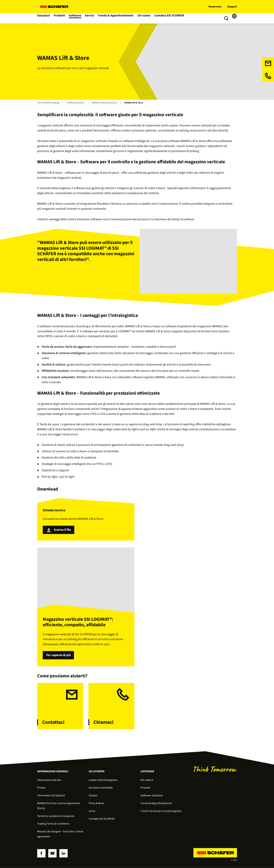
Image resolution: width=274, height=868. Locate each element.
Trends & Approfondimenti (117, 18)
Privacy (41, 788)
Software (76, 18)
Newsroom (215, 7)
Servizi (91, 18)
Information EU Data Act (51, 795)
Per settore (147, 780)
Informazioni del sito (49, 780)
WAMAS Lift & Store (134, 103)
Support (232, 7)
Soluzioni (44, 18)
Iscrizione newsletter (101, 788)
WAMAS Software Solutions (105, 103)
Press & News (97, 803)
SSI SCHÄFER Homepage (48, 103)
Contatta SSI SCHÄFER (168, 18)
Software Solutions (76, 103)
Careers (93, 795)
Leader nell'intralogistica (103, 780)
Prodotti (60, 18)
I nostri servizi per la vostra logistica (161, 811)
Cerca (92, 811)
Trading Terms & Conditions (53, 824)
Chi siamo (144, 18)
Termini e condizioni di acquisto (56, 816)
